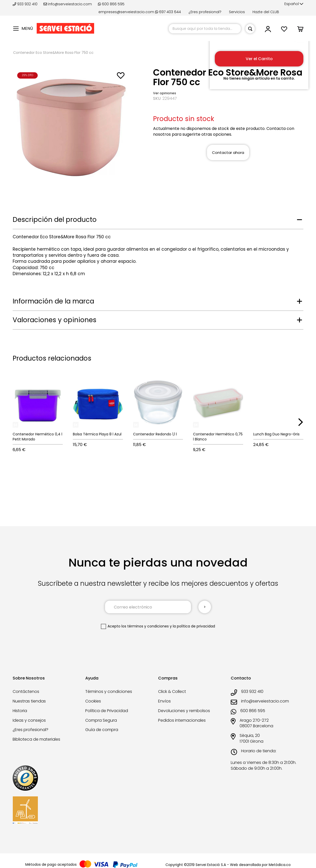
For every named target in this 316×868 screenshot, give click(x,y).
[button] (294, 4)
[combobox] (205, 29)
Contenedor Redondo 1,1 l (155, 434)
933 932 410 (26, 4)
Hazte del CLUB (266, 12)
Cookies (93, 701)
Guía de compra (102, 730)
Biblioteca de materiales (36, 739)
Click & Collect (172, 691)
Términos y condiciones (109, 691)
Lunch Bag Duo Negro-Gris (276, 434)
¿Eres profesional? (205, 12)
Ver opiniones (165, 93)
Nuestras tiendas (29, 701)
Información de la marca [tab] (53, 301)
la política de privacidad (194, 626)
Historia (20, 711)
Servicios (237, 12)
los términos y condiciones (145, 626)
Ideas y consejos (29, 720)
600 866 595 (111, 4)
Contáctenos (26, 691)
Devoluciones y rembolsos (184, 711)
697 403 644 (168, 12)
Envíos (164, 701)
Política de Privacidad (107, 711)
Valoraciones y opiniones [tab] (55, 320)
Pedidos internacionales (182, 720)
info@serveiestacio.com (68, 4)
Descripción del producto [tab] (55, 220)
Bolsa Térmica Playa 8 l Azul (97, 434)
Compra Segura (101, 720)
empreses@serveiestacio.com (126, 12)
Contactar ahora (228, 153)
